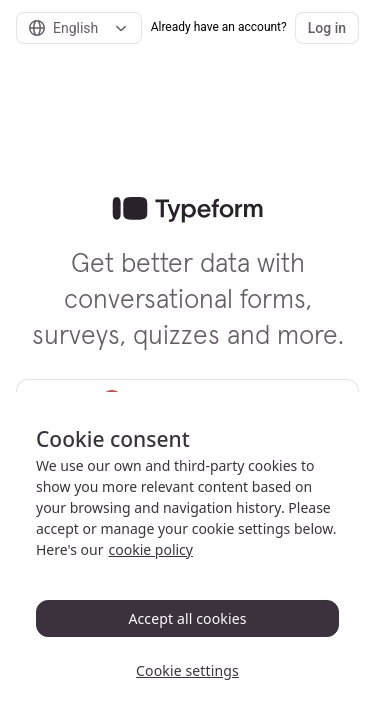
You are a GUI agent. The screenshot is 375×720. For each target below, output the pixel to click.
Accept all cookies (187, 618)
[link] (187, 210)
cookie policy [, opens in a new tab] (151, 549)
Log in (327, 28)
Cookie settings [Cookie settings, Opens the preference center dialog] (187, 670)
